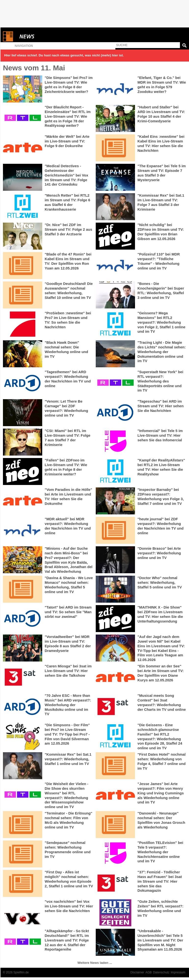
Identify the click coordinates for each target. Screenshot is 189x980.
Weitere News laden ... (95, 963)
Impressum (178, 972)
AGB (149, 972)
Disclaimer (137, 972)
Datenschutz (161, 972)
